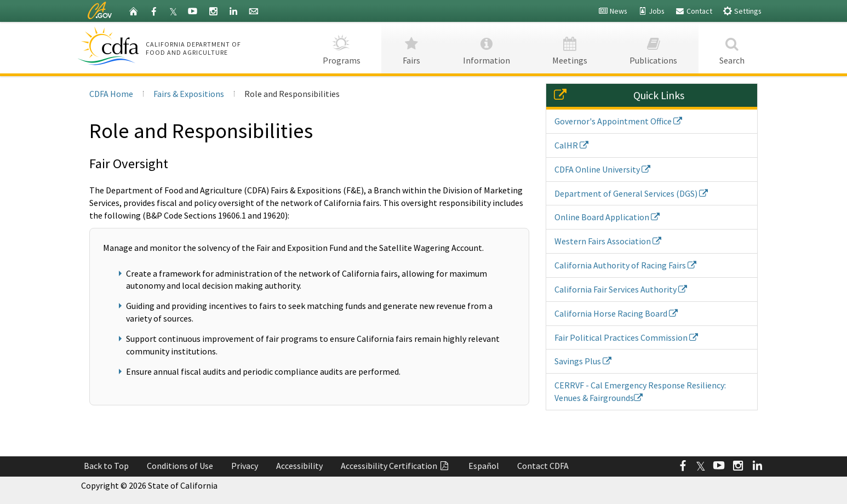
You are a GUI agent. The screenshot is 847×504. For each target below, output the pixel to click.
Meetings (570, 47)
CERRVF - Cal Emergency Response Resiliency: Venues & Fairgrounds (640, 391)
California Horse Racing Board (616, 313)
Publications (654, 47)
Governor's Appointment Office (618, 121)
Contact (694, 11)
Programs (341, 47)
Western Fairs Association (608, 241)
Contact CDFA (543, 466)
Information (486, 47)
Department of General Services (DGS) (631, 193)
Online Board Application (607, 217)
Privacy (245, 466)
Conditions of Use (180, 466)
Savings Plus (583, 361)
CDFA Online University (602, 169)
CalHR (571, 145)
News (613, 11)
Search (732, 47)
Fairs (411, 47)
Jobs (651, 11)
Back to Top (106, 466)
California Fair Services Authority (621, 289)
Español (484, 466)
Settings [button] (742, 11)
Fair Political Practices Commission (626, 337)
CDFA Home (111, 94)
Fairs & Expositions (189, 94)
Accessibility (299, 466)
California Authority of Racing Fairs (625, 265)
